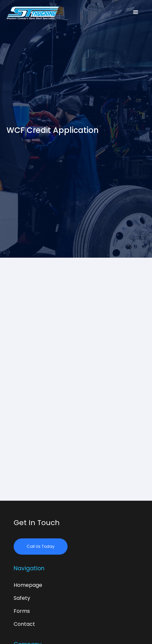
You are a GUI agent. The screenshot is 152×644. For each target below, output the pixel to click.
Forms (22, 611)
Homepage (28, 585)
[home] (36, 12)
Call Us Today (41, 546)
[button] (136, 12)
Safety (22, 598)
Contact (24, 624)
